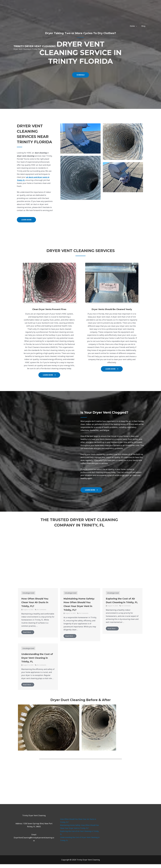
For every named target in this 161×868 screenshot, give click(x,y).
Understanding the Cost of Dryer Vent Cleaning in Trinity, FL (37, 661)
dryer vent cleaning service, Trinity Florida (80, 784)
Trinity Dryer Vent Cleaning (35, 46)
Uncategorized (29, 593)
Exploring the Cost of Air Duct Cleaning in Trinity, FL (121, 602)
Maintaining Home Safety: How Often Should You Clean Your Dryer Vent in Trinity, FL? (80, 606)
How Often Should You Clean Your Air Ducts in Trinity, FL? (38, 602)
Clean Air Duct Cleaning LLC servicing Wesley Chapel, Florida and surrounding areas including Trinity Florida (79, 555)
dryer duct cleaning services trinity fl (127, 833)
